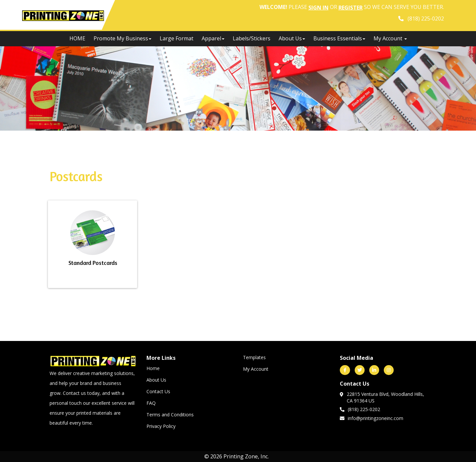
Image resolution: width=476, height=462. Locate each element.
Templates (254, 357)
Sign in (318, 8)
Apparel (213, 38)
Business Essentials (339, 38)
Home (153, 368)
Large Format (177, 38)
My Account (256, 369)
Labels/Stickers (252, 38)
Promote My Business (122, 38)
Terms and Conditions (170, 415)
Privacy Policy (161, 426)
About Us (292, 38)
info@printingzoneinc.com (372, 418)
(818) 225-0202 (360, 409)
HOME (77, 38)
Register (351, 8)
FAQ (151, 403)
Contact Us (158, 391)
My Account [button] (390, 38)
